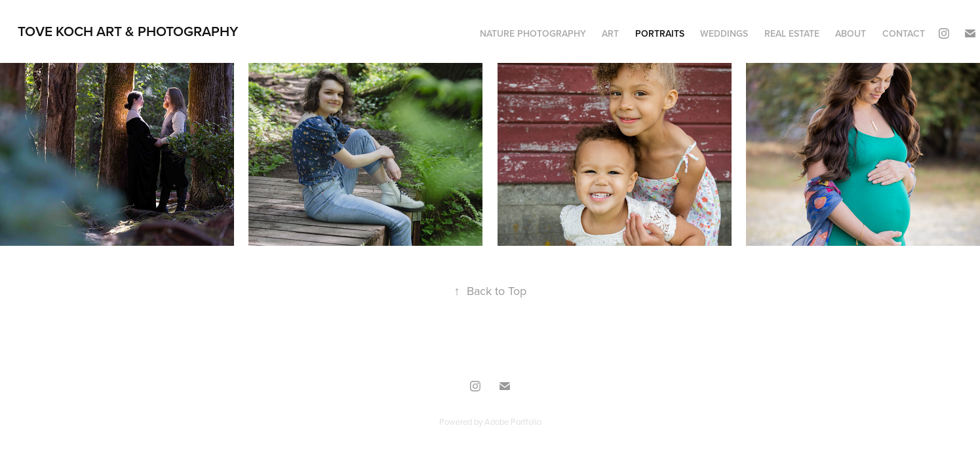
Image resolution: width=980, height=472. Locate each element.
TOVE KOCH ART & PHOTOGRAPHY (128, 31)
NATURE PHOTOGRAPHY (533, 33)
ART (610, 33)
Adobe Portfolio (513, 422)
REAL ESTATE (792, 33)
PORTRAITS (660, 33)
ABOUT (851, 33)
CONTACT (904, 33)
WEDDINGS (724, 33)
